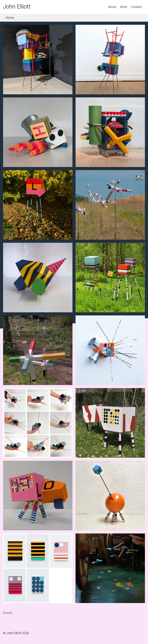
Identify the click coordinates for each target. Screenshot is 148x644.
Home (10, 18)
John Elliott (17, 6)
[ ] (8, 613)
